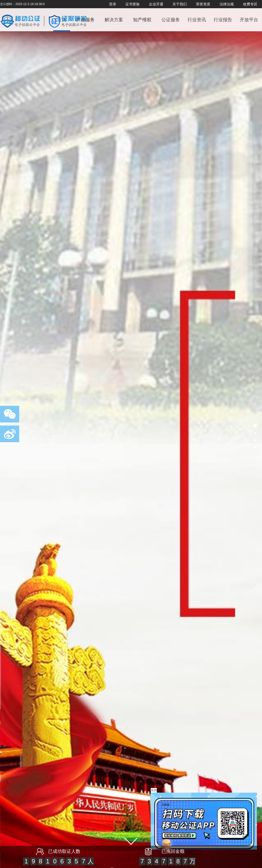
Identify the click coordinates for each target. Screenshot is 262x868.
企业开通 (156, 4)
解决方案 (114, 20)
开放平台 (249, 20)
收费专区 (250, 4)
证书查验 (133, 4)
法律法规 (227, 4)
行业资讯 (197, 20)
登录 (113, 4)
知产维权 (142, 20)
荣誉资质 (203, 4)
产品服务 (85, 20)
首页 (62, 20)
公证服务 (171, 20)
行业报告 (223, 20)
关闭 (154, 790)
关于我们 (180, 4)
